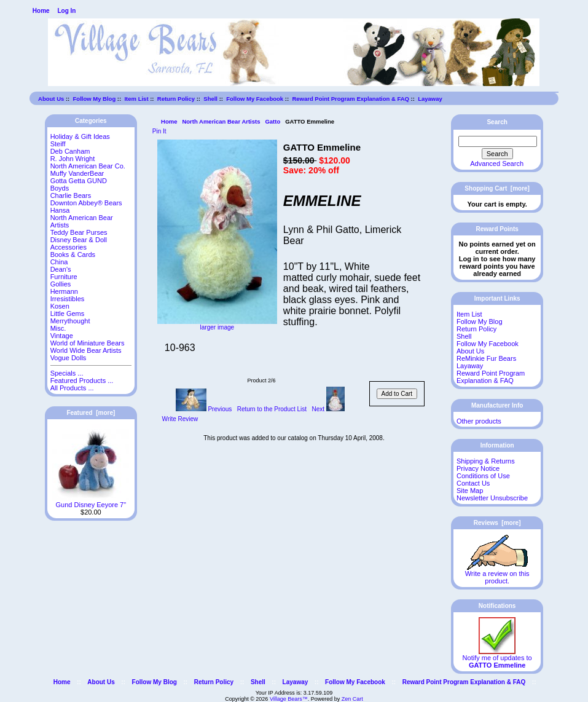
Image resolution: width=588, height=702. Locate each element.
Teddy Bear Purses (79, 232)
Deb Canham (70, 151)
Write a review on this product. (497, 574)
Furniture (64, 277)
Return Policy (176, 99)
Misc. (58, 328)
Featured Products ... (82, 381)
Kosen (60, 306)
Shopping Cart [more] (497, 188)
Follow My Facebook (255, 99)
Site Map (470, 491)
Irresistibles (68, 299)
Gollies (61, 284)
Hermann (64, 291)
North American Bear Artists (221, 121)
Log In (66, 11)
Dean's (61, 269)
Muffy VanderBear (77, 173)
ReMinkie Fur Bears (486, 358)
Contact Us (473, 483)
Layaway (430, 99)
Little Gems (68, 314)
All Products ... (72, 388)
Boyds (60, 188)
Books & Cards (73, 254)
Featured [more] (91, 413)
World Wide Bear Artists (86, 350)
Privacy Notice (478, 468)
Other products (479, 421)
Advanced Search (497, 164)
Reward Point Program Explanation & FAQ (351, 99)
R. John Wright (73, 159)
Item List (136, 99)
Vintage (62, 336)
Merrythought (70, 321)
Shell (210, 99)
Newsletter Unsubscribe (492, 498)
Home (41, 11)
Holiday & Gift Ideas (80, 136)
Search (497, 122)
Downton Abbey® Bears (86, 203)
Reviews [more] (497, 523)
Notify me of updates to (497, 658)
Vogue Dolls (69, 358)
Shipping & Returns (486, 461)
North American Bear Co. (88, 166)
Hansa (60, 210)
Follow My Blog (95, 99)
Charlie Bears (71, 195)
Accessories (69, 247)
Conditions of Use (483, 476)
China (59, 262)
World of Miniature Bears (88, 343)
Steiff (58, 144)
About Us (51, 99)
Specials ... (67, 373)
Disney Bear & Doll (79, 240)
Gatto (272, 121)
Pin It (159, 131)
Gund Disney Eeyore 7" (91, 502)
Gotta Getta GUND (79, 181)
